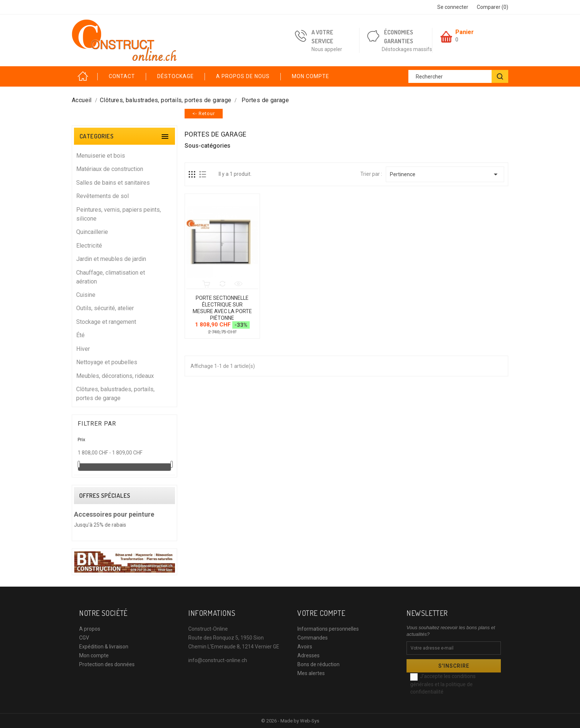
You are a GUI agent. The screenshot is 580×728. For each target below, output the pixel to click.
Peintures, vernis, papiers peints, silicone (124, 214)
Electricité (124, 245)
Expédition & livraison (104, 647)
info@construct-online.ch (218, 660)
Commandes (313, 638)
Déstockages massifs (407, 49)
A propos (90, 629)
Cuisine (124, 294)
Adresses (308, 655)
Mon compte (311, 76)
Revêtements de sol (124, 196)
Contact (122, 76)
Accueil (85, 76)
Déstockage (176, 76)
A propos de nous (243, 76)
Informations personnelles (328, 629)
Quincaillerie (124, 232)
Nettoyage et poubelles (124, 362)
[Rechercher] (458, 76)
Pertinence (445, 174)
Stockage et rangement (124, 321)
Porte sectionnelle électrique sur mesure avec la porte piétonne (222, 308)
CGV (84, 638)
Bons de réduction (318, 664)
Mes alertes (311, 673)
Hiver (124, 348)
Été (124, 335)
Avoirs (305, 647)
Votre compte (321, 613)
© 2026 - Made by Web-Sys (290, 721)
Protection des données (107, 664)
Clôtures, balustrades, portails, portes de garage (124, 393)
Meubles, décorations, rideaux (124, 375)
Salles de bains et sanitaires (124, 182)
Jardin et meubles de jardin (124, 259)
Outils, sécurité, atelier (124, 308)
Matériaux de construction (124, 169)
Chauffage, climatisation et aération (124, 277)
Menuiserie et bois (124, 155)
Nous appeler (327, 49)
